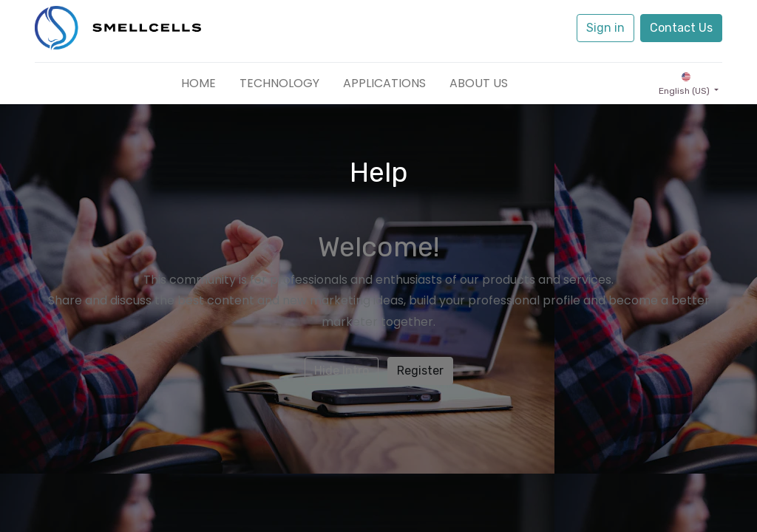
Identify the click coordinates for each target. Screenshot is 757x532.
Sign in (605, 28)
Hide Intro (342, 371)
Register (420, 371)
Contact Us (681, 28)
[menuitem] (198, 83)
